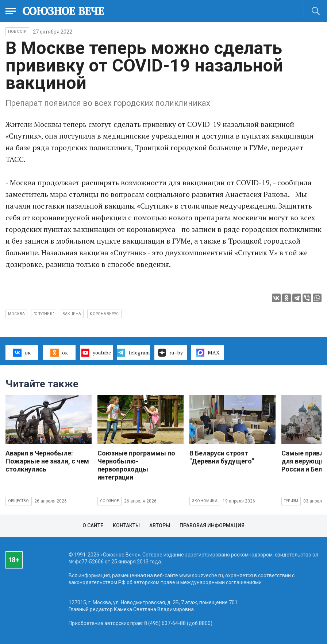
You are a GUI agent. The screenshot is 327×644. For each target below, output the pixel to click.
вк (22, 353)
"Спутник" (44, 314)
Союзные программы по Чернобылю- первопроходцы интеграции (136, 465)
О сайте (93, 525)
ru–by (170, 353)
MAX (208, 353)
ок (59, 353)
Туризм (291, 501)
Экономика (205, 501)
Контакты (126, 525)
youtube (96, 353)
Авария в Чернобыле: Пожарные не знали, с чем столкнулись (47, 461)
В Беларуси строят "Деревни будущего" (222, 457)
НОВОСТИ (17, 32)
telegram (133, 353)
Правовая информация (212, 525)
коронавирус (104, 314)
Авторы (160, 525)
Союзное (109, 501)
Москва (16, 314)
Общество (19, 501)
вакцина (72, 314)
